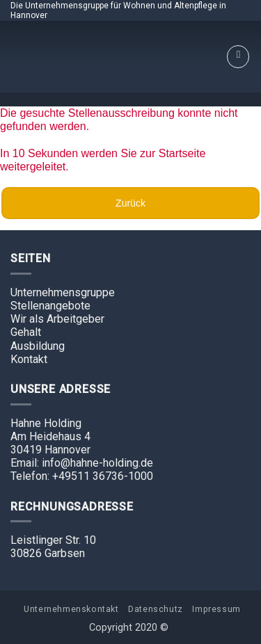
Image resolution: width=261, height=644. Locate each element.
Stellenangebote (50, 306)
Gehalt (26, 332)
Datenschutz (156, 609)
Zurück (130, 203)
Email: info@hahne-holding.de (82, 463)
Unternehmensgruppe (63, 292)
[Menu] (238, 57)
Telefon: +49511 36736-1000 (82, 476)
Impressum (216, 609)
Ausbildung (38, 346)
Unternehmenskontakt (71, 609)
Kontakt (29, 359)
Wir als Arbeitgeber (57, 319)
